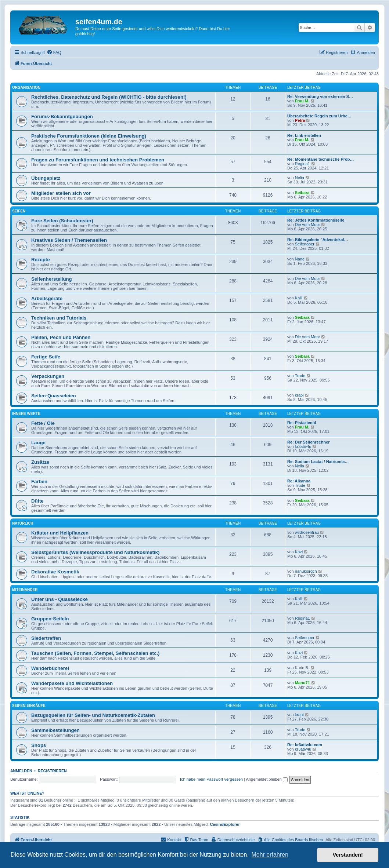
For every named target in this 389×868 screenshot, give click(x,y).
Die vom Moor (307, 225)
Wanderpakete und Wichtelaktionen (72, 683)
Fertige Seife (46, 357)
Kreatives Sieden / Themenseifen (69, 240)
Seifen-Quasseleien (54, 396)
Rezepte (41, 260)
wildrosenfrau (307, 532)
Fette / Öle (43, 423)
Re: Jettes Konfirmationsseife (316, 220)
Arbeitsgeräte (47, 298)
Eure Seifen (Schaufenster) (62, 221)
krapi (299, 395)
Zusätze (40, 462)
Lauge (38, 443)
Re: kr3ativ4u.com (305, 745)
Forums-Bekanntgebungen (62, 116)
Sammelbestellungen (55, 730)
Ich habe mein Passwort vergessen (211, 779)
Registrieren (52, 771)
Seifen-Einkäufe (29, 706)
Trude (300, 376)
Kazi (299, 552)
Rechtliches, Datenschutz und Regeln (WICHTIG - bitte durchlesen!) (109, 97)
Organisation (26, 87)
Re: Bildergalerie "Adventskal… (318, 240)
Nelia (300, 178)
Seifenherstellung (52, 279)
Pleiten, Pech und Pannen (61, 337)
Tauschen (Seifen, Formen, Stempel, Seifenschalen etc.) (95, 653)
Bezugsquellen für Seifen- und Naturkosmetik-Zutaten (93, 715)
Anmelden (21, 771)
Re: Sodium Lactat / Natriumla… (318, 462)
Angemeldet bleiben (267, 779)
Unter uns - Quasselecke (60, 599)
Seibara (302, 193)
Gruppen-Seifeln (50, 619)
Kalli (299, 298)
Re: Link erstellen (304, 135)
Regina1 (302, 164)
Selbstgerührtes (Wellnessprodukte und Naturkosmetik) (95, 552)
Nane (300, 259)
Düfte (37, 501)
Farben (39, 482)
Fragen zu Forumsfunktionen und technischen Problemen (98, 160)
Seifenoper (305, 244)
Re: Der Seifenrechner (309, 442)
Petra (300, 120)
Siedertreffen (46, 638)
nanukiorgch (306, 571)
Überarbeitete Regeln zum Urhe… (319, 116)
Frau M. (302, 101)
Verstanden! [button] (348, 855)
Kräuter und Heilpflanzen (60, 533)
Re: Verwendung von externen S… (320, 96)
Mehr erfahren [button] (270, 855)
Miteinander (25, 590)
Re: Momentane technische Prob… (321, 159)
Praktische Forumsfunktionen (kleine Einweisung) (89, 136)
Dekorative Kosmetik (55, 572)
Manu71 (302, 683)
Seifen (19, 211)
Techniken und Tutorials (59, 318)
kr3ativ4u (303, 446)
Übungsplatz (46, 178)
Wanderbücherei (50, 668)
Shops (39, 745)
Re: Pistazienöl (302, 423)
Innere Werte (26, 414)
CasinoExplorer (225, 824)
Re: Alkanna (299, 481)
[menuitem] (54, 52)
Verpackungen (48, 376)
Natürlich (23, 523)
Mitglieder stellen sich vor (61, 193)
